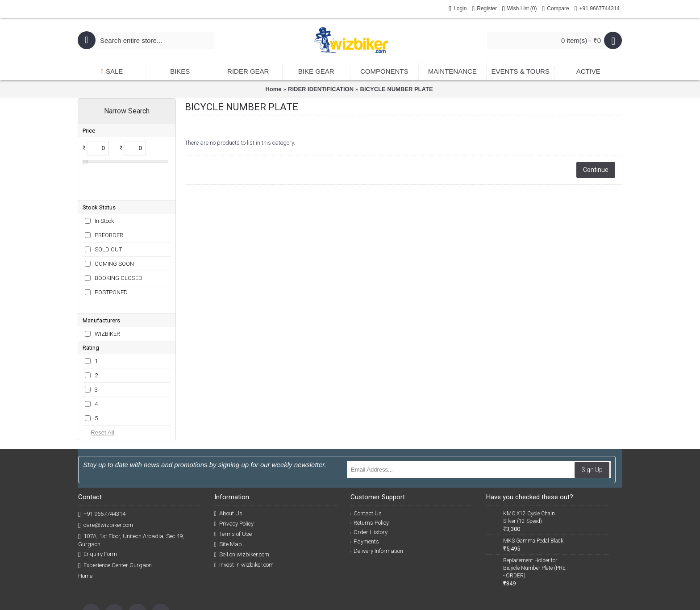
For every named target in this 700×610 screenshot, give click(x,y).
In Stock (104, 192)
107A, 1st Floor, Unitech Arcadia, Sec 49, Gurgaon (131, 497)
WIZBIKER (107, 290)
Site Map (228, 501)
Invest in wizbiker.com (244, 522)
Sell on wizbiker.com (242, 511)
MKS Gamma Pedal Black (533, 497)
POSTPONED (111, 263)
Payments (365, 498)
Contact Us (366, 470)
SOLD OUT (108, 220)
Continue (596, 170)
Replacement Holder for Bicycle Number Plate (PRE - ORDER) (534, 525)
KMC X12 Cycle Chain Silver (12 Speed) (529, 474)
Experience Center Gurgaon (115, 522)
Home (273, 89)
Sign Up (592, 426)
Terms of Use (233, 491)
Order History (369, 489)
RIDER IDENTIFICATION (321, 89)
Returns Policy (370, 479)
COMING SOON (114, 235)
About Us (228, 470)
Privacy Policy (234, 480)
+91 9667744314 (102, 471)
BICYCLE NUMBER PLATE (397, 89)
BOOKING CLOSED (119, 249)
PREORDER (109, 206)
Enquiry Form (98, 511)
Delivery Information (377, 508)
